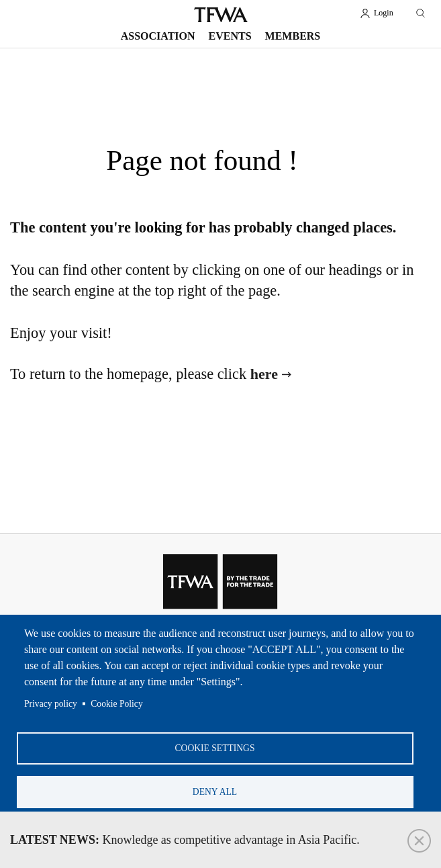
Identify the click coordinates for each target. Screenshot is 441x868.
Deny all (215, 792)
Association (158, 36)
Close (419, 841)
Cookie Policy (116, 704)
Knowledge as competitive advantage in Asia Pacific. (185, 840)
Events (230, 36)
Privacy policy (51, 704)
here (264, 374)
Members (293, 36)
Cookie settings (215, 748)
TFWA (221, 15)
